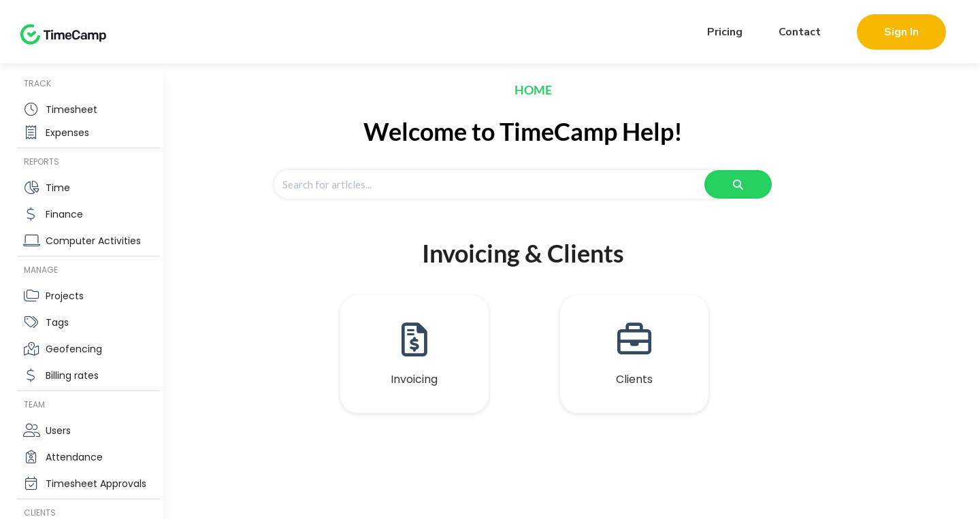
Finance (64, 214)
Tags (57, 322)
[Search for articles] (500, 184)
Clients (634, 379)
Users (58, 431)
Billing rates (72, 375)
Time (58, 188)
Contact (800, 32)
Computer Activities (93, 241)
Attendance (74, 457)
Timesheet (71, 110)
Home (533, 90)
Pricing (725, 32)
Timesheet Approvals (96, 484)
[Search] (738, 184)
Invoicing (414, 379)
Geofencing (74, 349)
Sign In (901, 32)
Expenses (67, 133)
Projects (65, 296)
